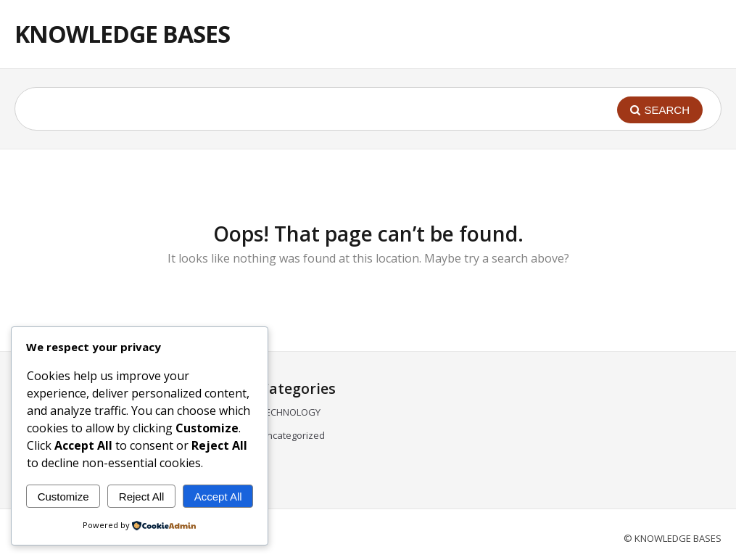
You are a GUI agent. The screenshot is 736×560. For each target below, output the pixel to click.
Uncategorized (293, 435)
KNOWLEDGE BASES (122, 34)
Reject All (142, 497)
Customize (63, 497)
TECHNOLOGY (290, 412)
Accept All (218, 497)
